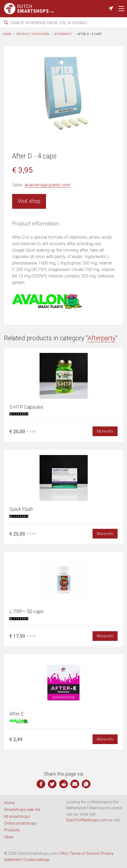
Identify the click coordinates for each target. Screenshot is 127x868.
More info (105, 431)
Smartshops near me (22, 810)
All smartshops (17, 817)
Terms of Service (84, 853)
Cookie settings (36, 860)
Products (12, 830)
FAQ (64, 853)
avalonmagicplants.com (47, 185)
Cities (9, 837)
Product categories (33, 34)
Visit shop (29, 201)
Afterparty (63, 34)
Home (7, 34)
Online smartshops (20, 823)
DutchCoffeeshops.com (87, 820)
